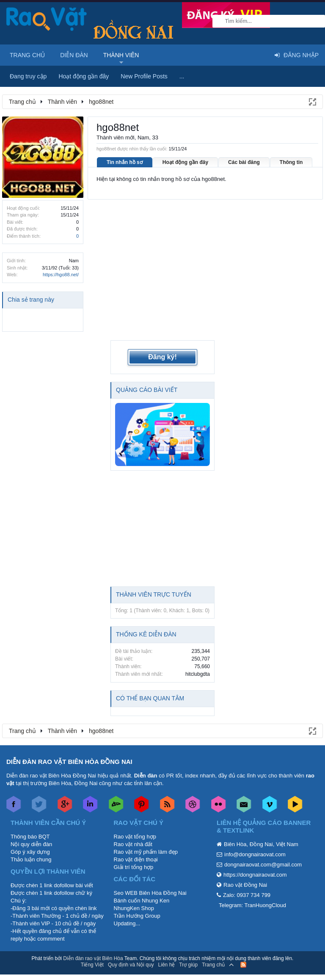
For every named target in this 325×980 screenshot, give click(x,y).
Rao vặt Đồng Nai (245, 870)
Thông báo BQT (30, 822)
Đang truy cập (28, 76)
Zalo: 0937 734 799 (247, 880)
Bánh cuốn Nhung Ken (142, 886)
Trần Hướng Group (137, 901)
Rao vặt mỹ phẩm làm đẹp (146, 837)
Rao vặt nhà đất (133, 829)
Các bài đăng (244, 162)
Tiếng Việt (92, 950)
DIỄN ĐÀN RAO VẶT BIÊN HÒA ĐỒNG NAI (69, 747)
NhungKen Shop (134, 893)
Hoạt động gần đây (185, 162)
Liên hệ (167, 950)
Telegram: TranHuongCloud (252, 890)
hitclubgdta (198, 659)
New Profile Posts (144, 76)
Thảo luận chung (31, 845)
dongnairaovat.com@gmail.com (263, 850)
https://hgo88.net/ (61, 275)
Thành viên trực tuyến (154, 580)
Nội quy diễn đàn (31, 829)
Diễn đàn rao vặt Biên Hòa (93, 944)
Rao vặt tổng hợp (135, 822)
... (182, 76)
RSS (243, 950)
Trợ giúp (188, 950)
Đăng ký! (162, 343)
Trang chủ (27, 55)
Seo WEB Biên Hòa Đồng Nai (150, 878)
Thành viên (121, 55)
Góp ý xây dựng (30, 837)
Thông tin (291, 162)
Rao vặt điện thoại (136, 845)
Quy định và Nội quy (131, 950)
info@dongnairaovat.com (255, 840)
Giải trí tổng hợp (134, 852)
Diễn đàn (74, 55)
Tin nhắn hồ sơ (125, 162)
